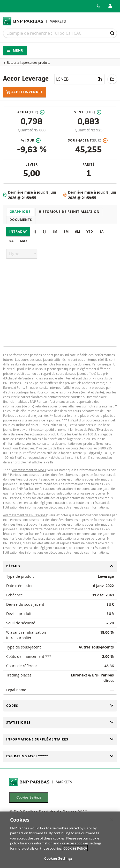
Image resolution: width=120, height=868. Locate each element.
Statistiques (60, 722)
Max (24, 241)
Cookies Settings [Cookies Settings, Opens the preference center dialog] (58, 861)
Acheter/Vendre (25, 92)
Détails (60, 566)
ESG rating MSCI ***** (60, 756)
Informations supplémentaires (60, 739)
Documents (21, 220)
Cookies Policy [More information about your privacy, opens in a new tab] (75, 851)
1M (55, 232)
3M (66, 232)
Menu (15, 50)
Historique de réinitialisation (69, 212)
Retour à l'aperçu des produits (29, 62)
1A (102, 232)
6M (78, 232)
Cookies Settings (29, 797)
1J (35, 232)
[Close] (112, 822)
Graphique (20, 212)
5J (44, 232)
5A (12, 241)
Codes (60, 706)
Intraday (18, 232)
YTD (90, 232)
